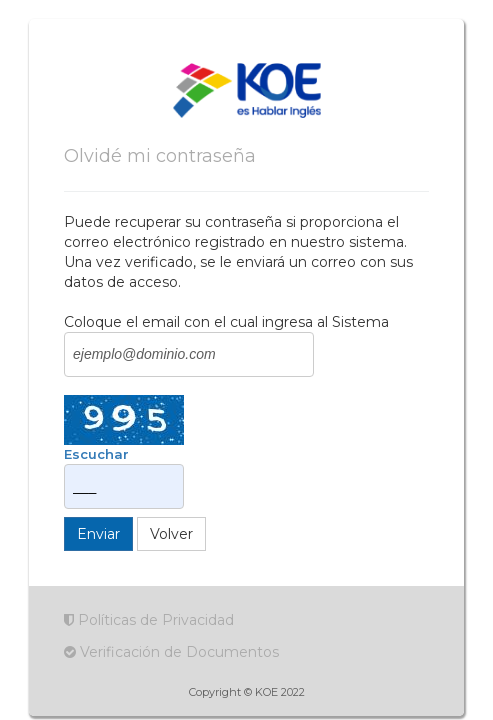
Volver (171, 534)
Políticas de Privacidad (149, 620)
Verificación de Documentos (171, 652)
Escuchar (96, 454)
